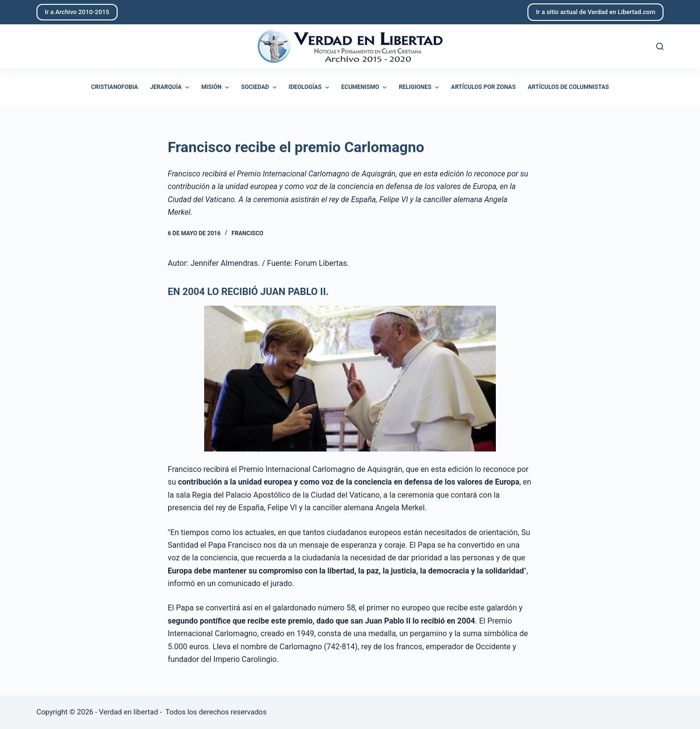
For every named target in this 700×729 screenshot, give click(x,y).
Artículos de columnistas (569, 87)
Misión (216, 87)
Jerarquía (171, 87)
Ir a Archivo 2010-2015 (77, 12)
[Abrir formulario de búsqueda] (660, 46)
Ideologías (310, 87)
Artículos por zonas (483, 87)
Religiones (420, 87)
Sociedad (260, 87)
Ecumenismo (365, 87)
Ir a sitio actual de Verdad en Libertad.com (595, 12)
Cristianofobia (114, 87)
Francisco (247, 233)
